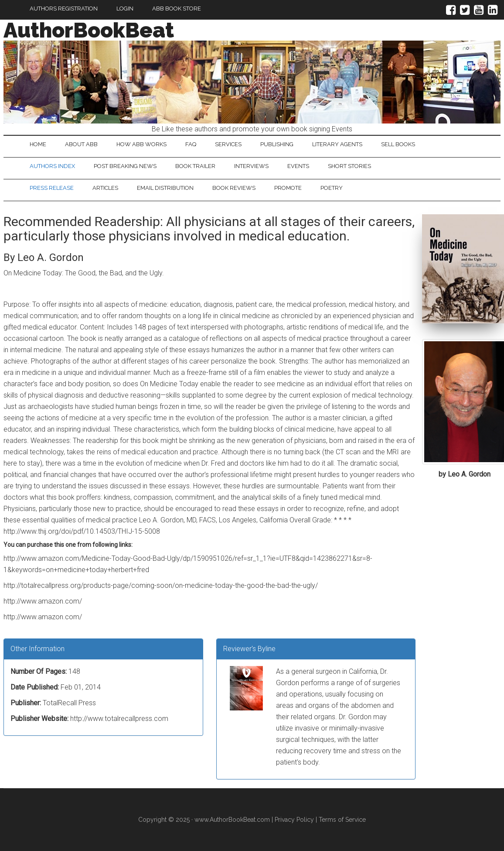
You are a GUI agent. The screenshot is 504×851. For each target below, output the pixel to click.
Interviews (251, 166)
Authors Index (52, 166)
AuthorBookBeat (89, 30)
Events (298, 166)
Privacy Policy (294, 820)
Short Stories (349, 166)
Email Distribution (165, 188)
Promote (288, 188)
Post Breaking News (125, 166)
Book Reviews (234, 188)
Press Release (52, 188)
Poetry (332, 188)
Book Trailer (195, 166)
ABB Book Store (177, 9)
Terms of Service (342, 820)
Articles (105, 188)
